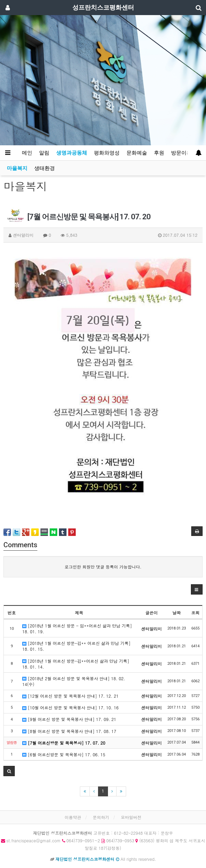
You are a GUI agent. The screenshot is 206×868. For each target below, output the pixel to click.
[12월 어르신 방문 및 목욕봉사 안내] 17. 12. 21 (70, 696)
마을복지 (17, 168)
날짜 (177, 613)
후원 (159, 153)
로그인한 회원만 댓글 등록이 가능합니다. (103, 567)
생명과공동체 (72, 153)
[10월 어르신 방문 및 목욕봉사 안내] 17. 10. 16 (70, 707)
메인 (27, 153)
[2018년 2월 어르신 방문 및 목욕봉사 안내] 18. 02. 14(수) (74, 681)
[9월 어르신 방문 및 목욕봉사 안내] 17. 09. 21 (69, 719)
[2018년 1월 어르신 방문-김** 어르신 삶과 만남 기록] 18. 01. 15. (76, 646)
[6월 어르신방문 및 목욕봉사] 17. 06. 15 (64, 754)
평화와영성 (107, 153)
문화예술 (137, 153)
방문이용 (181, 153)
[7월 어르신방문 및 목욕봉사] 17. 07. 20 (64, 743)
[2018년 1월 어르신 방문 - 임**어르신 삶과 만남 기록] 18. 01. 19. (77, 628)
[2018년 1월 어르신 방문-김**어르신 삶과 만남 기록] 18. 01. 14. (76, 664)
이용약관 (73, 817)
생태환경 (45, 168)
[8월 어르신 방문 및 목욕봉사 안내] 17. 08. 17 (69, 731)
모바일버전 (131, 817)
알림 (44, 153)
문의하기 (101, 817)
